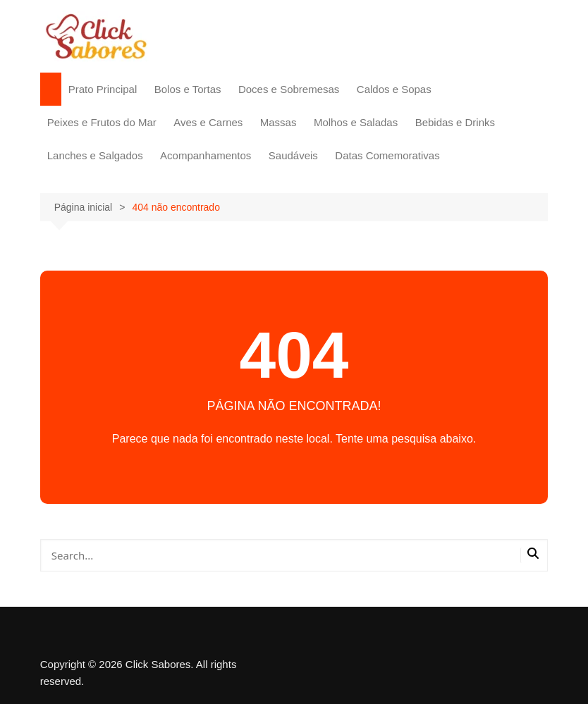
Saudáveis (293, 155)
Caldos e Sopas (394, 89)
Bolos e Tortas (188, 89)
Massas (278, 122)
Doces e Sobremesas (289, 89)
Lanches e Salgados (95, 155)
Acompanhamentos (206, 155)
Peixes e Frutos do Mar (102, 122)
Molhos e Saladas (356, 122)
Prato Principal (103, 89)
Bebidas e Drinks (455, 122)
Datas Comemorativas (387, 155)
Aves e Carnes (208, 122)
